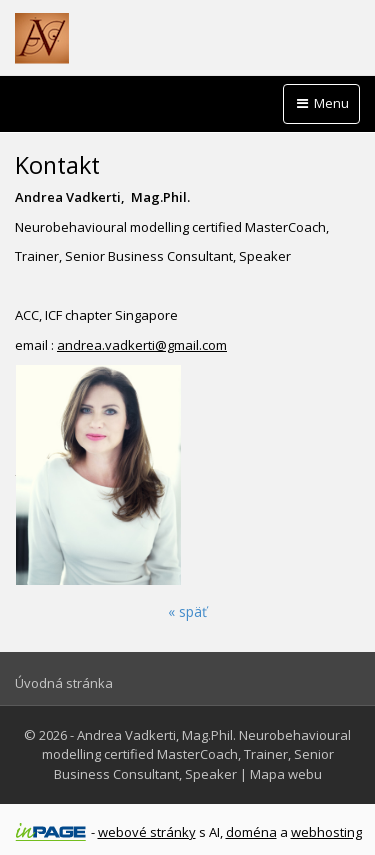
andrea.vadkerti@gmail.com (142, 345)
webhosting (326, 832)
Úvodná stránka (64, 683)
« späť (187, 611)
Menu (321, 103)
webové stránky (147, 832)
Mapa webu (286, 774)
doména (251, 832)
